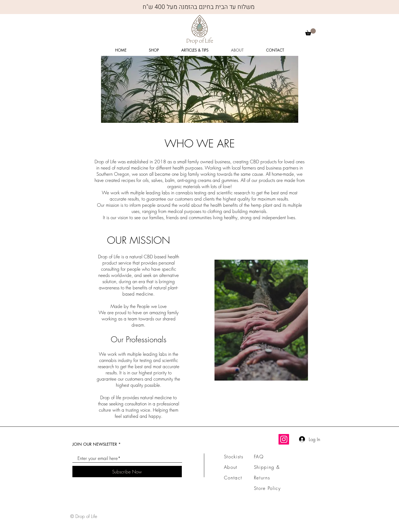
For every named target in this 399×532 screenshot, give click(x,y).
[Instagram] (284, 439)
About (231, 467)
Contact (233, 478)
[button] (311, 32)
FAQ (259, 457)
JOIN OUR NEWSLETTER (95, 444)
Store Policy (267, 488)
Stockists (234, 457)
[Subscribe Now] (127, 472)
